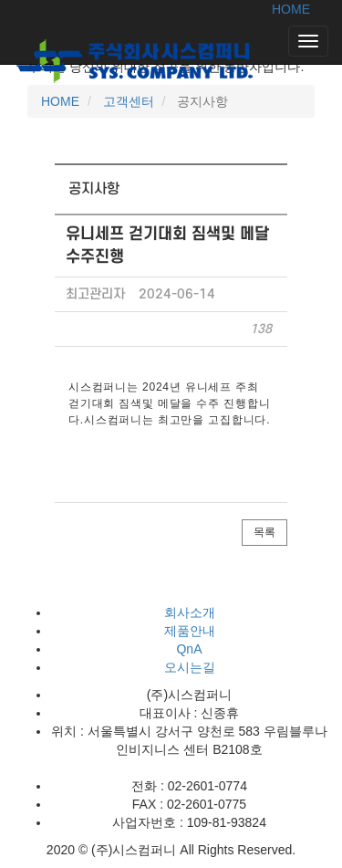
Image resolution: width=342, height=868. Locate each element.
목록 (264, 532)
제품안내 (190, 631)
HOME (291, 9)
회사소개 (190, 612)
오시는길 (190, 667)
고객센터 (127, 101)
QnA (189, 649)
